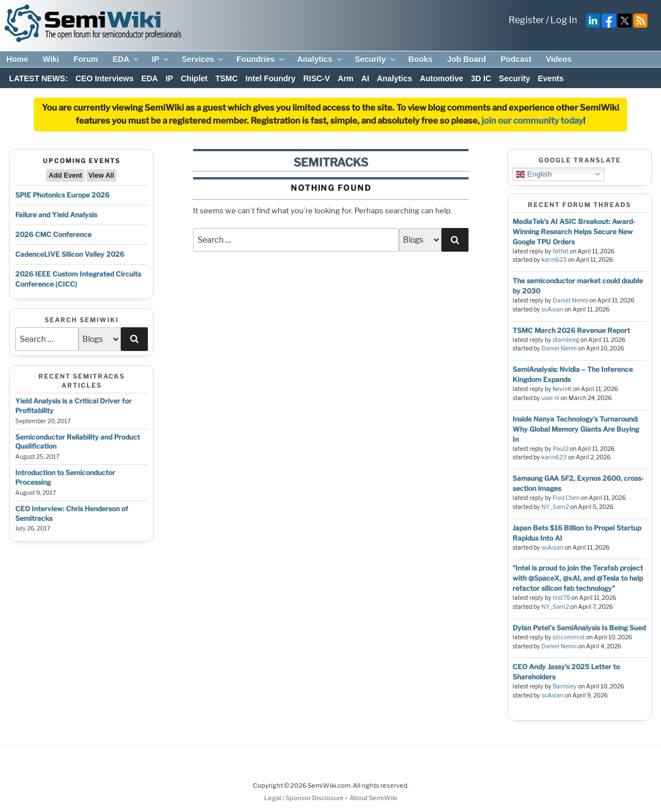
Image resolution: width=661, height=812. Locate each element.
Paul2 (561, 449)
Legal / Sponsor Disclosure (305, 798)
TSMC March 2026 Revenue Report (571, 330)
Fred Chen (566, 498)
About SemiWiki (373, 798)
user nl (550, 398)
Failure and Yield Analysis (56, 215)
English (534, 174)
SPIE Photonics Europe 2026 (62, 195)
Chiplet (194, 78)
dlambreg (566, 340)
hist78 (561, 598)
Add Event (65, 175)
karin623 (554, 260)
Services (203, 59)
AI (365, 78)
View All (101, 175)
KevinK (562, 389)
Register (526, 20)
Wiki (51, 59)
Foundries (261, 59)
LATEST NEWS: (38, 78)
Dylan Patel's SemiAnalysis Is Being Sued (579, 628)
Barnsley (565, 686)
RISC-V (316, 78)
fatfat (561, 251)
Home (17, 59)
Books (420, 59)
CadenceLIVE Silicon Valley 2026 (70, 254)
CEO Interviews (105, 78)
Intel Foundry (271, 78)
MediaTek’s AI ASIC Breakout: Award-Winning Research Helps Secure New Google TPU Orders (574, 232)
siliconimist (569, 637)
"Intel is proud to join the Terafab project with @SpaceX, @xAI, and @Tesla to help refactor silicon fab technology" (578, 578)
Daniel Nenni (570, 300)
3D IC (481, 78)
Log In (564, 20)
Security (375, 59)
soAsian (552, 310)
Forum (86, 59)
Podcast (516, 59)
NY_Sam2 (555, 507)
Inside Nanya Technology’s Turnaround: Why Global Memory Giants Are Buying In (576, 429)
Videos (559, 59)
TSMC (226, 78)
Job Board (467, 59)
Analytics (320, 59)
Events (551, 78)
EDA (126, 59)
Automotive (442, 78)
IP (161, 59)
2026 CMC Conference (53, 234)
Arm (345, 78)
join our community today (532, 121)
